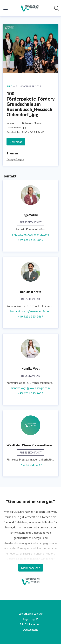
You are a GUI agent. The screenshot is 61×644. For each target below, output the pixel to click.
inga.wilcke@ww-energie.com (31, 235)
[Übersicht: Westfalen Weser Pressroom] (30, 8)
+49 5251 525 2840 (30, 240)
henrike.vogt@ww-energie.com (31, 388)
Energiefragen (15, 159)
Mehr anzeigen (31, 568)
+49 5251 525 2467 (30, 316)
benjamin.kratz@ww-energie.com (31, 311)
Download (16, 142)
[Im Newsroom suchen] (56, 8)
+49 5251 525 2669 (30, 393)
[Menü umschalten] (6, 8)
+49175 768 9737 (31, 465)
